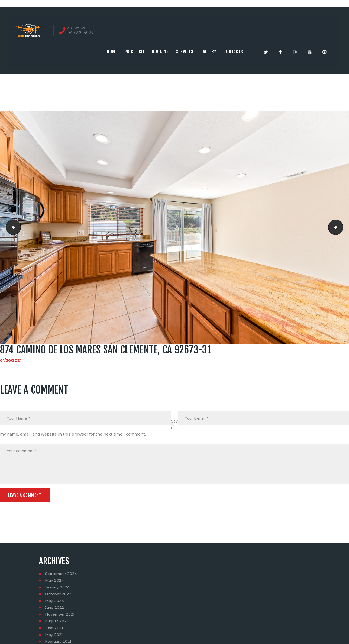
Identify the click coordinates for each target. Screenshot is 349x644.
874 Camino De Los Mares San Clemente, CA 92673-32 (341, 227)
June (55, 609)
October (59, 595)
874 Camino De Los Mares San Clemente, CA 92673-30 (12, 227)
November (61, 616)
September (62, 575)
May (55, 582)
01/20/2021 (11, 360)
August (57, 622)
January (58, 588)
